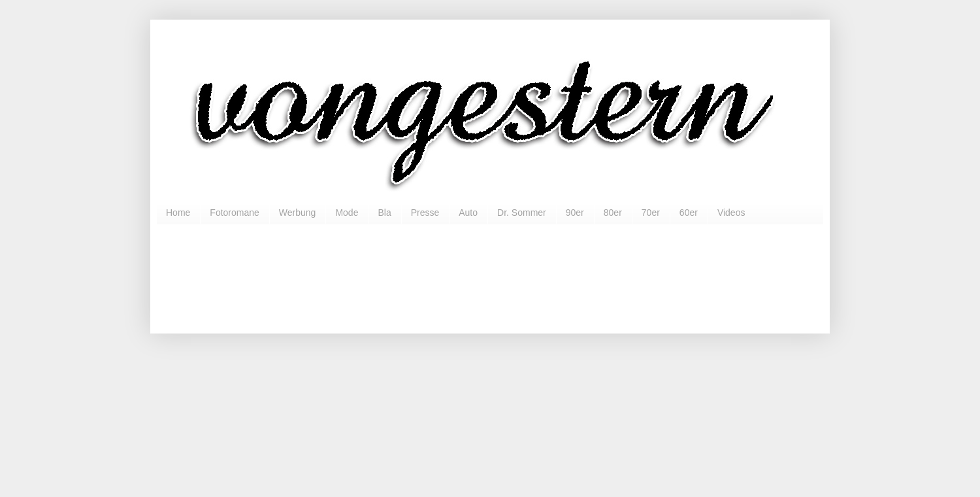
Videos (731, 213)
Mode (347, 213)
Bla (384, 213)
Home (178, 213)
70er (651, 213)
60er (689, 213)
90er (575, 213)
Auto (468, 213)
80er (613, 213)
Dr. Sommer (522, 213)
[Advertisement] (490, 273)
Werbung (298, 213)
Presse (425, 213)
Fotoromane (234, 213)
